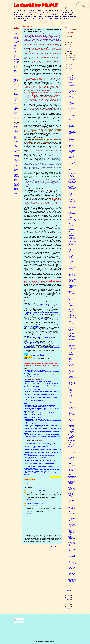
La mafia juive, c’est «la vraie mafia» (35, 370)
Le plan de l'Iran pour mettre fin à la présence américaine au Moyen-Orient (16, 188)
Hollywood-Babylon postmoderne (34, 400)
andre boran (30, 504)
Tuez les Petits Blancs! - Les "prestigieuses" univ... (72, 132)
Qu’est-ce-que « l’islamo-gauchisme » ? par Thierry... (72, 420)
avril (69, 73)
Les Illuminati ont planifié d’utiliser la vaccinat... (71, 458)
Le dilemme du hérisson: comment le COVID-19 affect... (71, 472)
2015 (68, 602)
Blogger (52, 641)
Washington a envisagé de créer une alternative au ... (72, 165)
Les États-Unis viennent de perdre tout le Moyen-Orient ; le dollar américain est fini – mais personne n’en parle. (16, 131)
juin (69, 69)
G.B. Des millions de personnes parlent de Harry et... (72, 350)
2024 (68, 47)
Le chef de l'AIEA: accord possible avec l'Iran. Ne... (72, 331)
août (69, 64)
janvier (70, 588)
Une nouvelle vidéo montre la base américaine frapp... (72, 338)
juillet (70, 66)
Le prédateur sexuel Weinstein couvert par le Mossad (39, 407)
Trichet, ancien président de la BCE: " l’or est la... (72, 221)
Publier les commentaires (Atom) (38, 550)
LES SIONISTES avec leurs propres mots (72, 569)
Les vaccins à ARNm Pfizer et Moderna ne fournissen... (72, 97)
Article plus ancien (56, 547)
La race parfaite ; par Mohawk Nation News (72, 269)
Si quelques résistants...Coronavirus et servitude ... (72, 263)
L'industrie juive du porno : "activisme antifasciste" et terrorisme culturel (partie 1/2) (39, 414)
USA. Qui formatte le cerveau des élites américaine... (72, 294)
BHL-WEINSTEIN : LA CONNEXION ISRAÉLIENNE (38, 382)
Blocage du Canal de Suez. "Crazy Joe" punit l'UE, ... (72, 177)
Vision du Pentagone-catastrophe (71, 395)
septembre (71, 62)
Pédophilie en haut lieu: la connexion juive (36, 424)
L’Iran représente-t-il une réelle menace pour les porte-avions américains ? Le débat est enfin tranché (16, 114)
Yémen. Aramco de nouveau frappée (72, 183)
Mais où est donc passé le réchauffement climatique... (72, 227)
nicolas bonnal (31, 491)
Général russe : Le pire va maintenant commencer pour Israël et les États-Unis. (16, 85)
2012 (68, 609)
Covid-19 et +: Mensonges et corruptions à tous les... (72, 344)
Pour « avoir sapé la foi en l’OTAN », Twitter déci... (72, 239)
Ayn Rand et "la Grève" (72, 453)
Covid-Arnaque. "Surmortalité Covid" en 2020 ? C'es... (72, 525)
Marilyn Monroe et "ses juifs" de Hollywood (36, 419)
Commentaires (19, 622)
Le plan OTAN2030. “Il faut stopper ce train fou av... (72, 274)
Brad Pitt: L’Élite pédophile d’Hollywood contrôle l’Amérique (41, 383)
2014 (68, 604)
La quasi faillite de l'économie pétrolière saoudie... (72, 151)
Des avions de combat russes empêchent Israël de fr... (72, 313)
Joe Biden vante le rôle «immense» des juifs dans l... (72, 376)
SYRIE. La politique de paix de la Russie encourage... (71, 575)
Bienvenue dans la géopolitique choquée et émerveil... (72, 208)
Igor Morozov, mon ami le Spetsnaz (71, 515)
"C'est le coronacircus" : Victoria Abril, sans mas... (72, 556)
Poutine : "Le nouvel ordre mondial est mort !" (71, 538)
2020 (68, 591)
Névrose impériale (71, 199)
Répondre (29, 499)
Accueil (42, 547)
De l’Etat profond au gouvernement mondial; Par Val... (72, 301)
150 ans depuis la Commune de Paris (71, 86)
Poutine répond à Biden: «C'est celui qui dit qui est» (72, 307)
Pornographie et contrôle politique (34, 427)
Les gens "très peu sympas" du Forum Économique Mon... (71, 158)
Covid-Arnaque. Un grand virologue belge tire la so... (72, 118)
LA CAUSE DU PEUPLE (36, 6)
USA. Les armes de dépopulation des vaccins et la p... (72, 563)
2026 (68, 42)
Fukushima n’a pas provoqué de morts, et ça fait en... (72, 383)
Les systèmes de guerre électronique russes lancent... (72, 401)
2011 (68, 611)
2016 (68, 600)
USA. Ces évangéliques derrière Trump (72, 437)
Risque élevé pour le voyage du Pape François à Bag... (72, 531)
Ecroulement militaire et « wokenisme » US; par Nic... (71, 325)
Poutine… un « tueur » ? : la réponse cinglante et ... (72, 251)
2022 (68, 51)
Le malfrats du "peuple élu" (32, 376)
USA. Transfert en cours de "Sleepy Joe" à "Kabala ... (72, 194)
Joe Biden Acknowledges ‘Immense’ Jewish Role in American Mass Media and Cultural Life (40, 355)
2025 (68, 44)
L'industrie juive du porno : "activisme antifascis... (72, 443)
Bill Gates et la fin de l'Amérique (71, 203)
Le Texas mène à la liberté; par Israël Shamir (72, 425)
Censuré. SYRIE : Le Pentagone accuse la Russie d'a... (72, 280)
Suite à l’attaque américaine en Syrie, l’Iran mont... (72, 581)
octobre (70, 60)
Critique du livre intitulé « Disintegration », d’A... (72, 257)
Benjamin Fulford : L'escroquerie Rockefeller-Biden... (72, 104)
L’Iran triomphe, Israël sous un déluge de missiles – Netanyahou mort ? (17, 38)
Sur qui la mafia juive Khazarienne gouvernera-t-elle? (40, 375)
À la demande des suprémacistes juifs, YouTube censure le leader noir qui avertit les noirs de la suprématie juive (41, 444)
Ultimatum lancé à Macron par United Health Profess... (72, 465)
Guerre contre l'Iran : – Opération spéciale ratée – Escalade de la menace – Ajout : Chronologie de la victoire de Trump (16, 172)
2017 (68, 598)
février (70, 586)
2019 (68, 593)
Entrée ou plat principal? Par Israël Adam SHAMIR (72, 245)
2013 (68, 607)
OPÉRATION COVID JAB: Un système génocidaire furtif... (72, 80)
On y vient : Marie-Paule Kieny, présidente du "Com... (72, 215)
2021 (68, 53)
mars (69, 75)
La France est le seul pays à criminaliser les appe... (72, 364)
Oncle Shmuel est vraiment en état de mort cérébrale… (71, 111)
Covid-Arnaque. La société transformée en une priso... (72, 431)
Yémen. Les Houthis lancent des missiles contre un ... (71, 496)
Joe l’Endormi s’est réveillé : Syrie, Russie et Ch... (72, 91)
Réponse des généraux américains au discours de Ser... (72, 503)
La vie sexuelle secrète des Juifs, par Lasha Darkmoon (40, 405)
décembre (70, 55)
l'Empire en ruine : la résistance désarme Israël (16, 48)
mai (69, 71)
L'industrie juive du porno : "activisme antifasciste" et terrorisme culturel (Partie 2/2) (39, 417)
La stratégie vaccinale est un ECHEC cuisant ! (71, 408)
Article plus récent (28, 547)
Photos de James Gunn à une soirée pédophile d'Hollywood (41, 425)
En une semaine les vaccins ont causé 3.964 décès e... (72, 319)
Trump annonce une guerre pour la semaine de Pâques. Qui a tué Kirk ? (16, 98)
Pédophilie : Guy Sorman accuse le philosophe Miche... (72, 125)
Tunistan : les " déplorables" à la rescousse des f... (72, 550)
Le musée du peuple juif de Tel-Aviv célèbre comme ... (72, 286)
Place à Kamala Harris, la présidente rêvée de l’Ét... (72, 145)
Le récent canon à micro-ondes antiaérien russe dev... (72, 370)
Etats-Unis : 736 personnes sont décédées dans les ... (72, 233)
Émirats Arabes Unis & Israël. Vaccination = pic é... (72, 509)
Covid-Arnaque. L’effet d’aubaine (72, 520)
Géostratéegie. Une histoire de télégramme (71, 544)
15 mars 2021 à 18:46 (40, 491)
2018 (68, 595)
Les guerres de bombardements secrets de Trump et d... (72, 489)
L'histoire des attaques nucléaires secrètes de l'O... (71, 138)
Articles (17, 619)
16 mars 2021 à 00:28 (39, 504)
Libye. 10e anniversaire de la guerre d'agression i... (72, 414)
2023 (68, 49)
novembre (71, 58)
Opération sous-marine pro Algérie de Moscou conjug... (72, 389)
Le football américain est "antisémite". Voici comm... (72, 188)
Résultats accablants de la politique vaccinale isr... (72, 171)
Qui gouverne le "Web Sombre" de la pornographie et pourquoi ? (42, 435)
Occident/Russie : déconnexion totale (72, 478)
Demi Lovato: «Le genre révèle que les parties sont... (72, 449)
